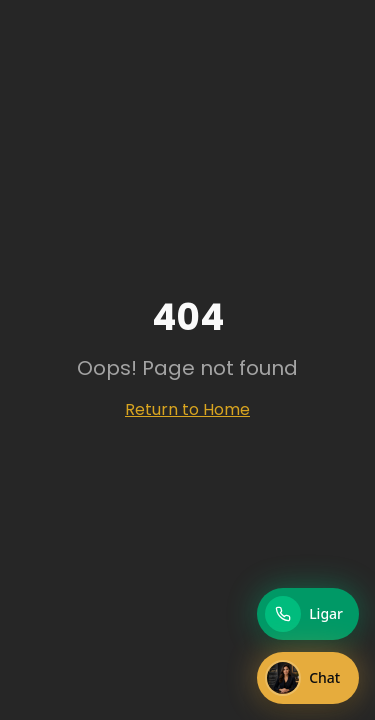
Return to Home (187, 409)
